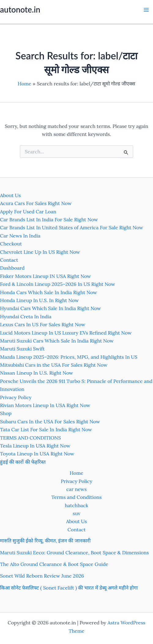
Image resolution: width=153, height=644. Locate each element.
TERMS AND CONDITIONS (30, 438)
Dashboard (12, 268)
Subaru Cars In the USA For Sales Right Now (50, 421)
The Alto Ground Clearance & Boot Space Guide (54, 564)
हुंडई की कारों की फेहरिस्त (23, 462)
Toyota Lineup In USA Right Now (37, 454)
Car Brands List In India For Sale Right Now (49, 219)
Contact (9, 260)
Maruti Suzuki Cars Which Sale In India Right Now (57, 341)
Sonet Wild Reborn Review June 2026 (42, 576)
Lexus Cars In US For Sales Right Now (43, 324)
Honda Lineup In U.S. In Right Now (39, 300)
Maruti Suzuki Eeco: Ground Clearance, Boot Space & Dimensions (74, 552)
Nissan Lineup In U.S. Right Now (37, 373)
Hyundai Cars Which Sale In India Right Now (50, 308)
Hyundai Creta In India (26, 316)
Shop (6, 413)
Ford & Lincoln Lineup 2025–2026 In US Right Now (58, 284)
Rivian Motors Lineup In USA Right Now (45, 405)
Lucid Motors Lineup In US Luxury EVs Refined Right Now (66, 333)
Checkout (11, 244)
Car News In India (20, 236)
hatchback (77, 505)
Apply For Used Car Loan (28, 212)
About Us (10, 195)
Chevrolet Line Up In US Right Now (40, 252)
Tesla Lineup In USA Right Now (35, 446)
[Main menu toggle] (146, 10)
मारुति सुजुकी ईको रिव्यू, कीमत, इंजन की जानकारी (45, 541)
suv (77, 513)
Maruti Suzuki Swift (22, 349)
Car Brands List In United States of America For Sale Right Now (71, 227)
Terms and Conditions (76, 497)
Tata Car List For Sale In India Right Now (46, 429)
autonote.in (20, 9)
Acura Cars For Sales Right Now (36, 203)
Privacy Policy (16, 397)
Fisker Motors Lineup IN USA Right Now (45, 276)
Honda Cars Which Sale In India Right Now (49, 292)
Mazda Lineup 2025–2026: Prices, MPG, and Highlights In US (69, 357)
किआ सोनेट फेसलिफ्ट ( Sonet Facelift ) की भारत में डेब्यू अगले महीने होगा (69, 588)
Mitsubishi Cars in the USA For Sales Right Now (54, 365)
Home (76, 473)
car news (76, 489)
